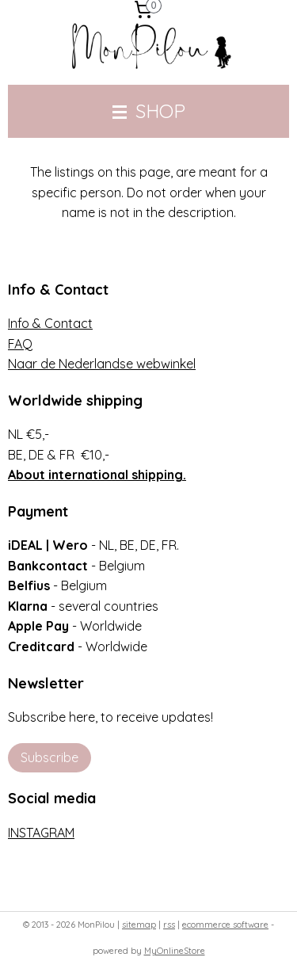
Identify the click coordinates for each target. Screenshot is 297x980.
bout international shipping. (101, 475)
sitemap (139, 925)
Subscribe (49, 757)
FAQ (20, 344)
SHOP (149, 111)
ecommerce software (225, 925)
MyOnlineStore (175, 951)
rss (169, 925)
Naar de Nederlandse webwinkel (102, 364)
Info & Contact (50, 323)
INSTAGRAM (41, 833)
